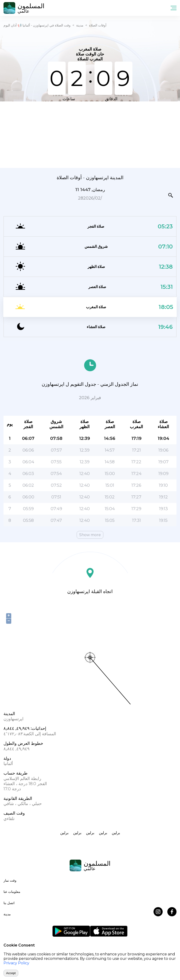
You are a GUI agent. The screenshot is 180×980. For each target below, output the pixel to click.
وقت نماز (10, 880)
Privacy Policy (16, 963)
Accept (11, 973)
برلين (64, 833)
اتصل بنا (9, 903)
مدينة (80, 25)
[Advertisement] (90, 134)
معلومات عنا (12, 892)
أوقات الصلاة (98, 25)
